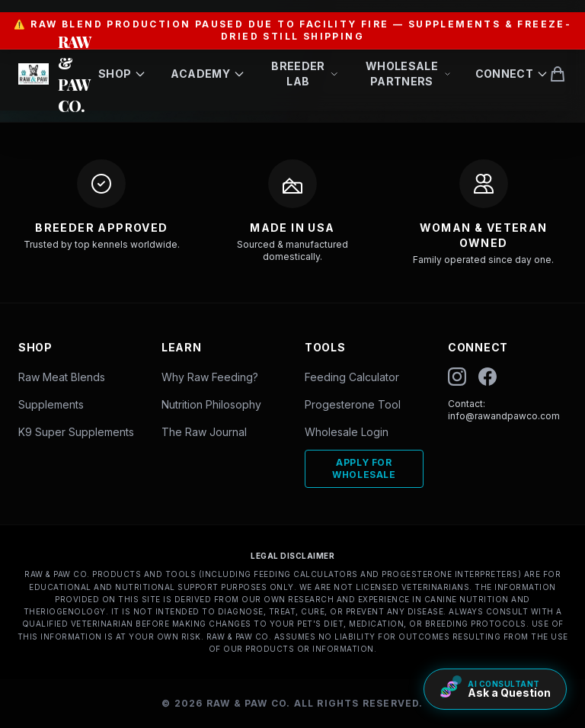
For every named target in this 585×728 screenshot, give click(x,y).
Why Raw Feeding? (210, 377)
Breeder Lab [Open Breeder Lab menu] (305, 74)
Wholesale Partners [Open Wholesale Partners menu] (408, 74)
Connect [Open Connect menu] (512, 74)
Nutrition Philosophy (211, 404)
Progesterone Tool (353, 404)
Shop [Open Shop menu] (122, 74)
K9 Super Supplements (76, 432)
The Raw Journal (204, 432)
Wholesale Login (347, 432)
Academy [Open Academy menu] (208, 74)
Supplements (51, 404)
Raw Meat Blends (62, 377)
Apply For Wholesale (364, 468)
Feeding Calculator (352, 377)
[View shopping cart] (558, 74)
